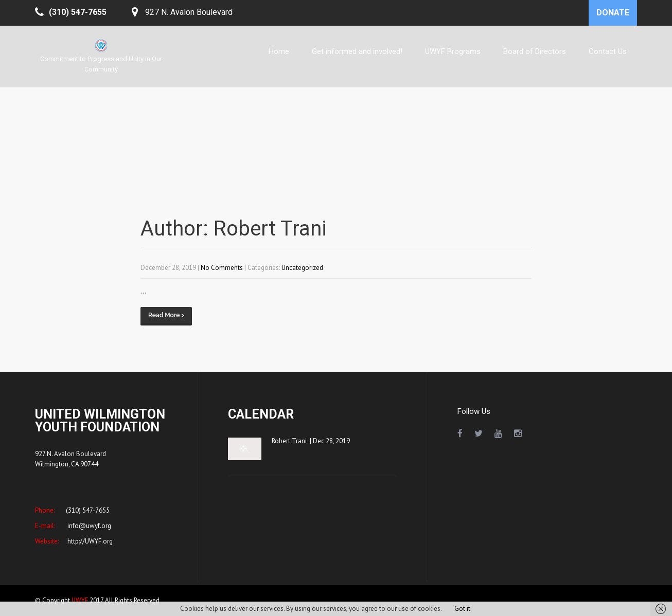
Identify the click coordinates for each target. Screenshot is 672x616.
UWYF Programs (453, 51)
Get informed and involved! (357, 51)
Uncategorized (302, 268)
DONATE (613, 13)
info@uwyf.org (89, 526)
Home (279, 51)
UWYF (80, 600)
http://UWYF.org (89, 541)
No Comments (222, 268)
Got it (462, 609)
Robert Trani (289, 441)
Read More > (166, 315)
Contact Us (608, 51)
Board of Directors (535, 51)
